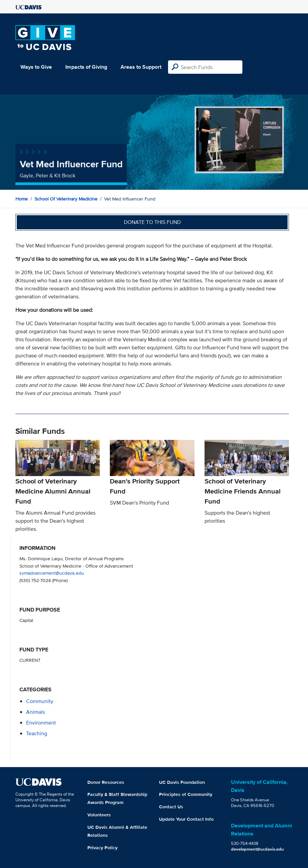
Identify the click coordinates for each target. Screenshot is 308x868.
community (40, 701)
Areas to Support (141, 67)
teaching (37, 733)
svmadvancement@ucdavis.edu (52, 573)
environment (41, 723)
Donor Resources (106, 782)
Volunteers (99, 815)
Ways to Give (36, 67)
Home (22, 199)
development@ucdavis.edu (257, 849)
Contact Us (171, 807)
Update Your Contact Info (186, 819)
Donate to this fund (152, 222)
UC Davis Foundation (182, 782)
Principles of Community (186, 794)
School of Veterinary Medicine (66, 199)
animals (35, 712)
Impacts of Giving (86, 67)
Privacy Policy (102, 848)
